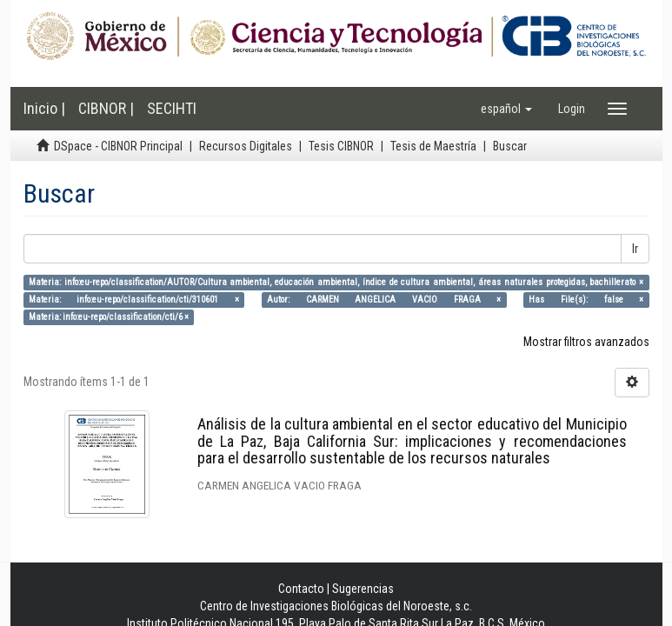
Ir (635, 249)
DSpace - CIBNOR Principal (118, 146)
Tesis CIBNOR (341, 146)
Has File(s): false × (586, 300)
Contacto (301, 589)
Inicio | (44, 108)
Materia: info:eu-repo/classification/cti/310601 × (134, 300)
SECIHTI (172, 108)
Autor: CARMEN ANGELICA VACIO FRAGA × (384, 300)
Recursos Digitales (246, 146)
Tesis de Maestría (433, 146)
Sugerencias (363, 589)
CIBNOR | (106, 108)
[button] (506, 109)
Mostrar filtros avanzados (586, 342)
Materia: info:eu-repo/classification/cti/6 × (109, 317)
